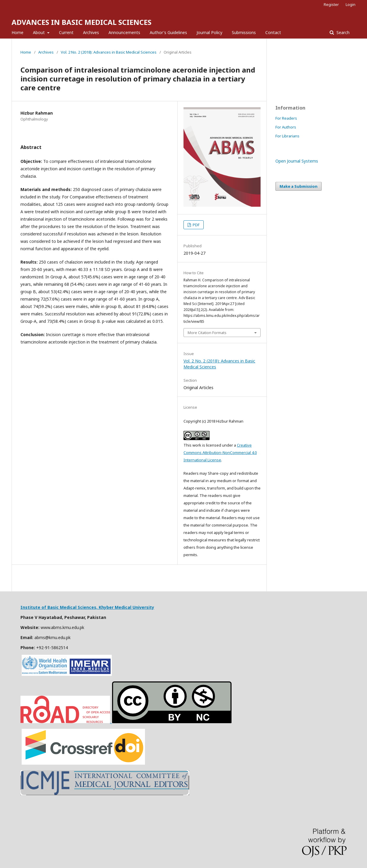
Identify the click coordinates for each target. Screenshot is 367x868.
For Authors (286, 127)
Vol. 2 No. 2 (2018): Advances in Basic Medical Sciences (109, 52)
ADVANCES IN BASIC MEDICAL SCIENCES (82, 22)
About (39, 32)
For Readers (286, 118)
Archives (91, 32)
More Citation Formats (207, 333)
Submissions (244, 32)
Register (331, 4)
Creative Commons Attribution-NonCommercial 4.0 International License (220, 453)
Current (66, 32)
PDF (196, 225)
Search (342, 32)
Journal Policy (209, 32)
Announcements (124, 32)
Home (17, 32)
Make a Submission (299, 186)
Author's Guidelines (168, 32)
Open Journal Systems (297, 161)
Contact (273, 32)
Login (351, 4)
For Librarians (287, 136)
